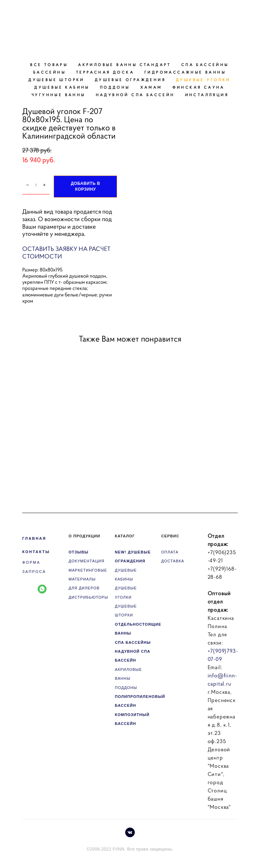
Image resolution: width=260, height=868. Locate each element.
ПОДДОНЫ (115, 87)
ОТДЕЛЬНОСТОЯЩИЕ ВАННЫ (138, 629)
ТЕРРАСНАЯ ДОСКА (105, 72)
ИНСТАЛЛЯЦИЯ (207, 95)
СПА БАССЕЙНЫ (205, 65)
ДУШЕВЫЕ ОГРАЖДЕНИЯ (130, 80)
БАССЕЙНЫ (49, 72)
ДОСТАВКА (173, 561)
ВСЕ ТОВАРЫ (49, 65)
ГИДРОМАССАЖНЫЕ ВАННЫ (185, 72)
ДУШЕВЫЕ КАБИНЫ (62, 87)
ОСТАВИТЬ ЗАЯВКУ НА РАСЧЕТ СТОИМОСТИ (66, 253)
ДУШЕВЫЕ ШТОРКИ (56, 80)
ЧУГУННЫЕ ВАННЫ (58, 95)
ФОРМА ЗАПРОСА (34, 567)
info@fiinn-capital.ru (222, 679)
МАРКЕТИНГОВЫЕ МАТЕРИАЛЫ (88, 575)
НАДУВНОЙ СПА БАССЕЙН (135, 95)
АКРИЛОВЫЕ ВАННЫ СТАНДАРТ (125, 65)
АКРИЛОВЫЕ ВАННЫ (128, 674)
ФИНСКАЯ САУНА (199, 87)
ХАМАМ (151, 87)
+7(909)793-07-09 (223, 655)
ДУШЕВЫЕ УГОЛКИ (203, 80)
